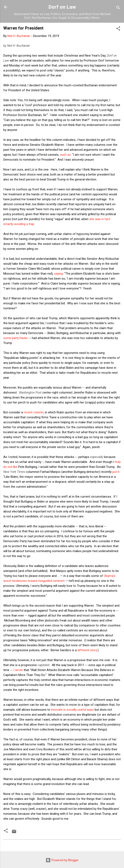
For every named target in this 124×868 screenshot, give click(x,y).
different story (87, 650)
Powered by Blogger (62, 860)
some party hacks (15, 338)
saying (58, 274)
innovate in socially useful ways (72, 710)
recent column (34, 412)
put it (116, 472)
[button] (118, 29)
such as (65, 155)
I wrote (18, 670)
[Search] (118, 8)
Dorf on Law (62, 7)
